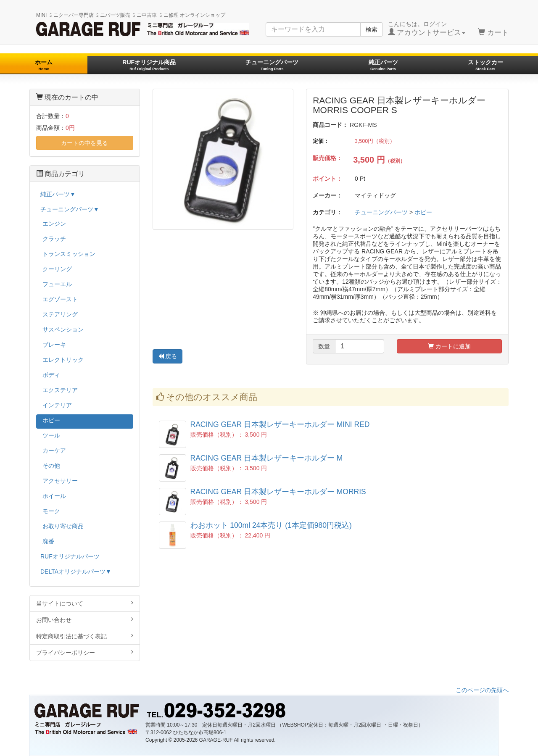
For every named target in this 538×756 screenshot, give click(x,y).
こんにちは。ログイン (427, 29)
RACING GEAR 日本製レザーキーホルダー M (267, 458)
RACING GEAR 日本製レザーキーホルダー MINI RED (280, 424)
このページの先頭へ (482, 690)
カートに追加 (449, 346)
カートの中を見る (84, 143)
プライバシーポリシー (85, 652)
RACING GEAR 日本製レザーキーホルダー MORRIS (278, 492)
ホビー (423, 212)
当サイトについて (85, 603)
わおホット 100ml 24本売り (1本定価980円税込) (271, 525)
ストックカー (485, 65)
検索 (372, 29)
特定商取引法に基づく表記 (85, 636)
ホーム (44, 65)
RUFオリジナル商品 (149, 65)
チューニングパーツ (272, 65)
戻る (168, 356)
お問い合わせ (85, 620)
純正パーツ (383, 65)
